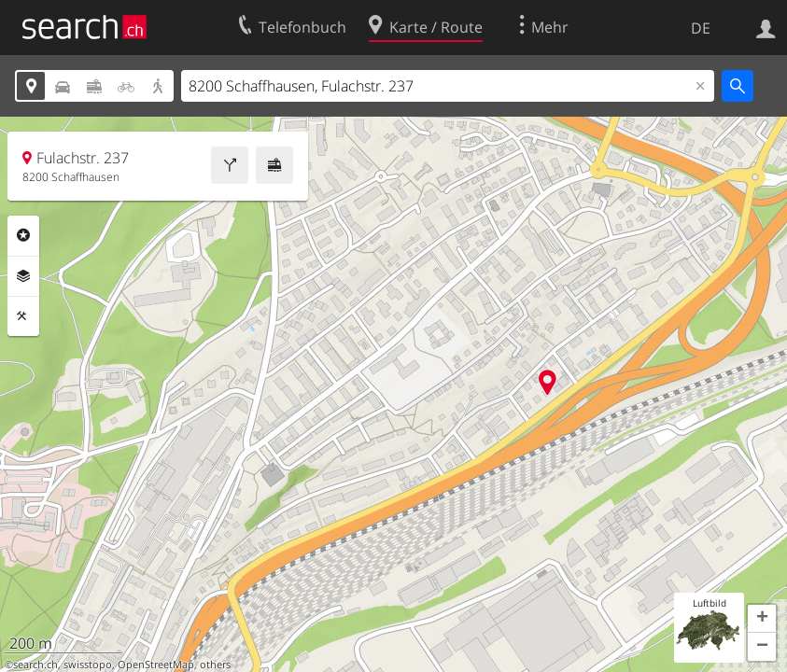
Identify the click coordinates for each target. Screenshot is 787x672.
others (215, 665)
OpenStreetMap (156, 665)
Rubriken (23, 235)
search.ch (35, 665)
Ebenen (23, 276)
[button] (762, 619)
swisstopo (88, 665)
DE (701, 28)
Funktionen (23, 316)
